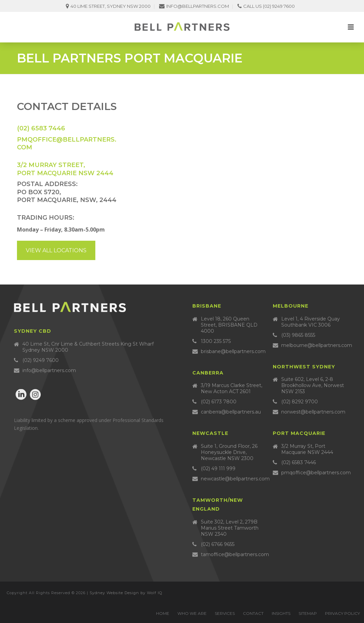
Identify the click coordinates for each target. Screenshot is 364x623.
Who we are (192, 613)
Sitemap (308, 613)
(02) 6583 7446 (41, 128)
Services (225, 613)
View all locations (56, 250)
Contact (253, 613)
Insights (281, 613)
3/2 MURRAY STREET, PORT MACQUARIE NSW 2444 (65, 169)
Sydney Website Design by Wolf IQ (126, 593)
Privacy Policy (342, 613)
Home (163, 613)
